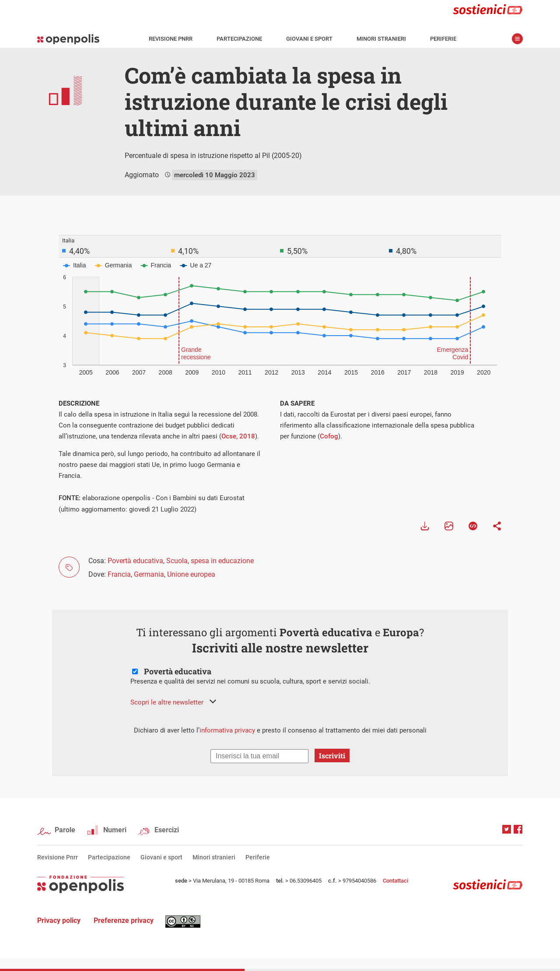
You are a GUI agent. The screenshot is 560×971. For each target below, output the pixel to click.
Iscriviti (332, 755)
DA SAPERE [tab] (297, 403)
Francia (119, 574)
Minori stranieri (381, 39)
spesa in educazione (222, 561)
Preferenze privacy (124, 920)
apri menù (517, 39)
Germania (149, 574)
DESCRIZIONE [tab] (79, 403)
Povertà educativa (135, 561)
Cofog (329, 436)
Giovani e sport (309, 39)
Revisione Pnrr (171, 39)
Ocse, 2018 (238, 436)
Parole (65, 830)
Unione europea (191, 574)
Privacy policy (59, 920)
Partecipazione (239, 39)
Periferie (443, 39)
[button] (173, 702)
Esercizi (167, 830)
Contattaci (395, 881)
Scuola (177, 561)
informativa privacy (227, 730)
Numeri (115, 830)
